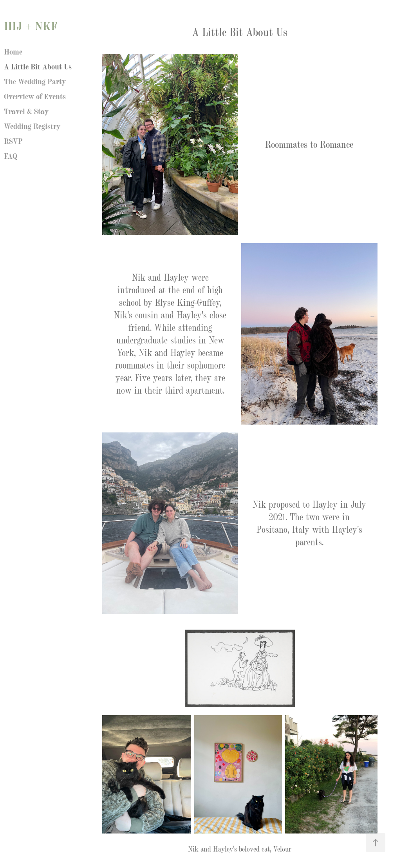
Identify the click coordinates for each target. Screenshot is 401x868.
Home (13, 51)
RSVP (13, 140)
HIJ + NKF (31, 25)
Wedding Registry (32, 125)
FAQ (11, 155)
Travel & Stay (26, 111)
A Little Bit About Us (38, 66)
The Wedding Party (35, 81)
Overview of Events (35, 96)
